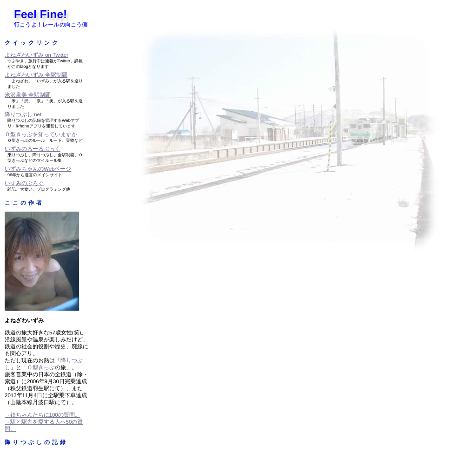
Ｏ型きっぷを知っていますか (41, 134)
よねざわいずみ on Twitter (36, 55)
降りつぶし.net (23, 114)
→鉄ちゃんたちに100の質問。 (43, 415)
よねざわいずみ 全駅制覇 (36, 75)
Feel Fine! (40, 14)
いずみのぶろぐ (24, 183)
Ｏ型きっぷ (41, 367)
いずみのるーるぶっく (33, 149)
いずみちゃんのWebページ (38, 169)
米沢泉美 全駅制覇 (28, 95)
